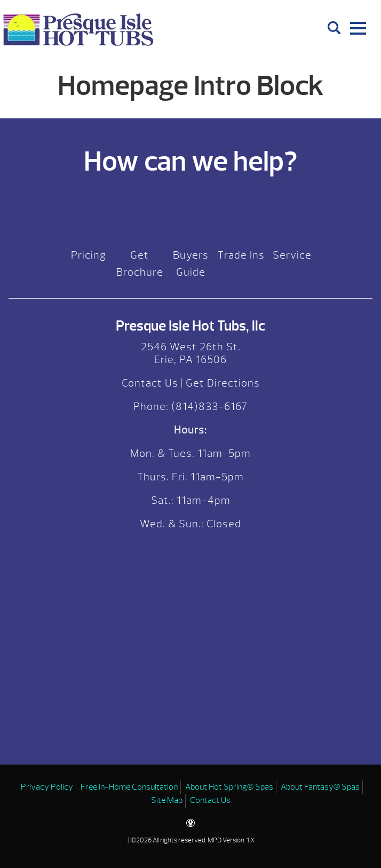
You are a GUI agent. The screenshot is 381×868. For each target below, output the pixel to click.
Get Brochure (140, 264)
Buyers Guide (191, 264)
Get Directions (223, 383)
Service (292, 255)
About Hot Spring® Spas (229, 787)
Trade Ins (241, 255)
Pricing (89, 255)
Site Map (167, 800)
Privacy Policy (47, 787)
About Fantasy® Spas (320, 787)
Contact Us (150, 383)
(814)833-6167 (208, 407)
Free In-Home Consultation (129, 787)
